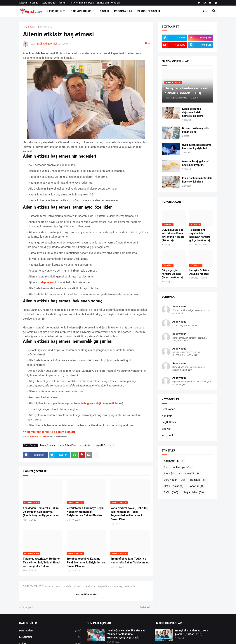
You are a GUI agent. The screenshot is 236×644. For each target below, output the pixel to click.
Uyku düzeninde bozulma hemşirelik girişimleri (197, 147)
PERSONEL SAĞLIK (149, 11)
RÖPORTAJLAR (123, 11)
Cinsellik (192, 474)
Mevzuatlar (50, 637)
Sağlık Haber (169, 422)
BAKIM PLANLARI (81, 11)
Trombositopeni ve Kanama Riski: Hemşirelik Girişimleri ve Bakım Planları (86, 562)
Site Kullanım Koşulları (108, 3)
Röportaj (197, 486)
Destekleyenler (49, 3)
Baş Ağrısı (172, 474)
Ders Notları (168, 409)
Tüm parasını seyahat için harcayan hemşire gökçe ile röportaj (200, 235)
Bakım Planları (46, 27)
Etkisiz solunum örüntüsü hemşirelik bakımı (197, 180)
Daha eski (146, 607)
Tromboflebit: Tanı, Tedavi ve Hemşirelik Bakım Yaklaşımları (130, 560)
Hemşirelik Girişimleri (103, 445)
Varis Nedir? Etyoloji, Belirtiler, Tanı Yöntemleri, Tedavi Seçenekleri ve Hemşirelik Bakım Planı (129, 514)
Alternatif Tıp (173, 461)
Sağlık (171, 493)
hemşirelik (85, 445)
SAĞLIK (104, 11)
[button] (205, 11)
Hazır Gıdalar (174, 486)
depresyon (48, 282)
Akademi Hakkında (29, 3)
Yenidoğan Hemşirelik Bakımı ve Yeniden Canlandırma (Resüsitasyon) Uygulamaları (41, 512)
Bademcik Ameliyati (177, 467)
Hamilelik (167, 416)
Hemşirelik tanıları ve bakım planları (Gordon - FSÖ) (192, 632)
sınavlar (166, 429)
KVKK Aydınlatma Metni (82, 3)
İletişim (63, 3)
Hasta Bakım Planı (67, 445)
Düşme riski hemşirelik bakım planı (195, 130)
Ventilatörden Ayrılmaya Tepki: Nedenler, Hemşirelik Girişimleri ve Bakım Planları (85, 512)
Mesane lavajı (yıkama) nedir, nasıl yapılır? (196, 163)
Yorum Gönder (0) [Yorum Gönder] (86, 594)
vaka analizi (168, 435)
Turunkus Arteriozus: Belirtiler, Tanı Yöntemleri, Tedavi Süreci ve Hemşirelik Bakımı (42, 562)
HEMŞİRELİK (55, 11)
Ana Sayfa (29, 27)
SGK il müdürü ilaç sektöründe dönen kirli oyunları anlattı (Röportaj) (173, 235)
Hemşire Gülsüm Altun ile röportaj (199, 272)
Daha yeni (27, 607)
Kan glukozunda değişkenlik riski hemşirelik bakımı (193, 112)
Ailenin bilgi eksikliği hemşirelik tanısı (99, 403)
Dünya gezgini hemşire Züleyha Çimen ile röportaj (172, 274)
